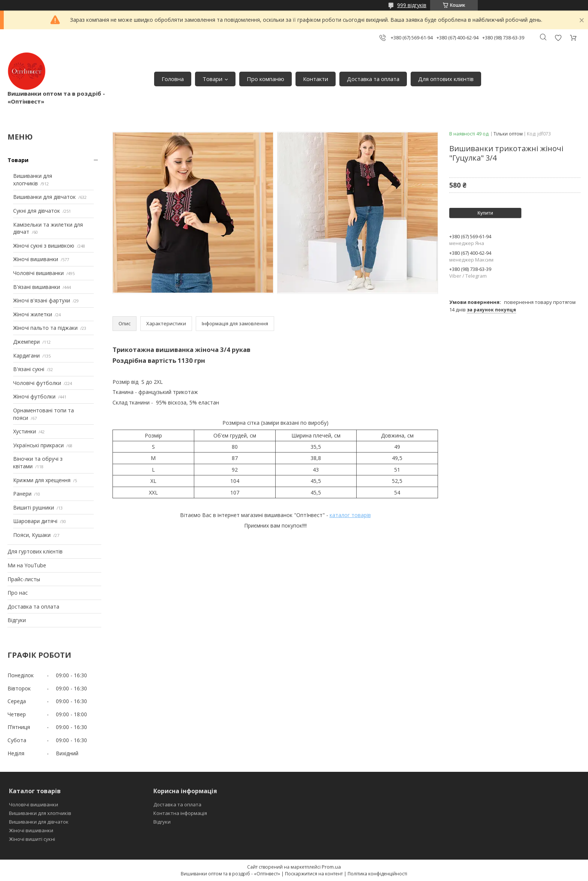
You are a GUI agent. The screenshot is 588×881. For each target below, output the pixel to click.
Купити (485, 213)
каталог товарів (350, 515)
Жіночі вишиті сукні (32, 839)
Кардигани (26, 356)
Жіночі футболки (34, 396)
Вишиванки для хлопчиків (33, 180)
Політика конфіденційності (377, 874)
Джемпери (26, 342)
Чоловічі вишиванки (38, 273)
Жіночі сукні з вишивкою (44, 246)
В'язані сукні (29, 369)
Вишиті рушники (34, 507)
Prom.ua (331, 867)
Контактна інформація (180, 813)
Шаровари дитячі (35, 521)
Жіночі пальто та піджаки (45, 328)
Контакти (316, 79)
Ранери (22, 494)
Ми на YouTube (27, 565)
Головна (173, 79)
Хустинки (25, 431)
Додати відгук (558, 38)
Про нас (18, 593)
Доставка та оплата (373, 79)
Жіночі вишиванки (36, 259)
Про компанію (265, 79)
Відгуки (17, 620)
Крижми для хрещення (42, 480)
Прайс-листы (24, 579)
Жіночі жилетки (33, 314)
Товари (212, 79)
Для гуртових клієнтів (35, 551)
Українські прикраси (38, 445)
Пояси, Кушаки (32, 535)
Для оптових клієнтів (446, 79)
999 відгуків (412, 5)
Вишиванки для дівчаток (44, 197)
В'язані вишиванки (37, 287)
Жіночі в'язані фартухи (42, 300)
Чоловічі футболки (37, 383)
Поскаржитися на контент (314, 874)
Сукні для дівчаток (37, 211)
